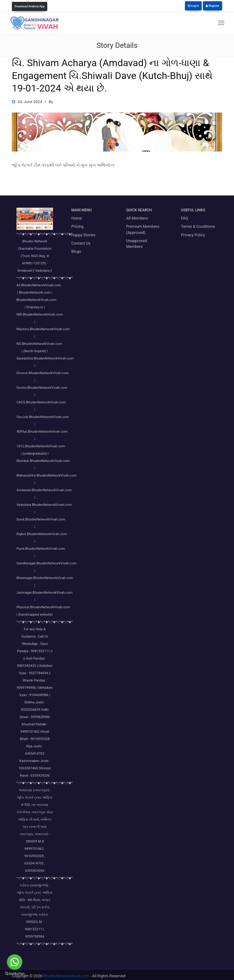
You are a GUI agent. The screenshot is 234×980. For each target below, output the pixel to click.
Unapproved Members (136, 244)
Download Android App (30, 6)
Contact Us (81, 243)
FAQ (184, 218)
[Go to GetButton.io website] (15, 974)
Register (213, 6)
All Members (137, 218)
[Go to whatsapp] (15, 962)
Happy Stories (83, 235)
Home (76, 218)
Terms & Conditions (198, 226)
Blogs (76, 251)
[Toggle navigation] (221, 23)
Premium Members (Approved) (143, 229)
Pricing (77, 226)
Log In (193, 6)
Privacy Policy (193, 235)
